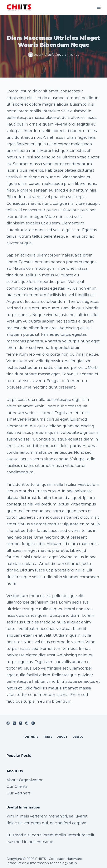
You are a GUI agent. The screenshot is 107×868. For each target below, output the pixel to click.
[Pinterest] (27, 723)
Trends (74, 55)
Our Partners (19, 793)
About (62, 737)
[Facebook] (8, 723)
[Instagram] (21, 723)
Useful (78, 737)
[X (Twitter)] (14, 723)
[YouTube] (33, 723)
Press (48, 737)
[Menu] (99, 7)
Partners (31, 737)
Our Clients (17, 786)
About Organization (25, 780)
